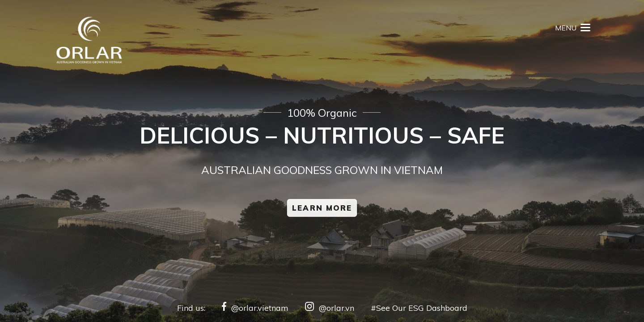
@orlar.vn (330, 308)
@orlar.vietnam (255, 308)
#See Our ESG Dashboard (419, 308)
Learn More (322, 208)
